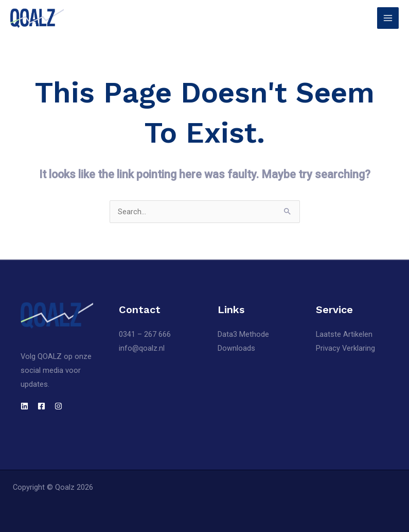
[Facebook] (41, 406)
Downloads (236, 348)
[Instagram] (58, 406)
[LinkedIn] (24, 406)
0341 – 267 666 (145, 334)
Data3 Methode (243, 334)
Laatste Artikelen (344, 334)
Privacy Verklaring (345, 348)
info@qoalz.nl (142, 348)
